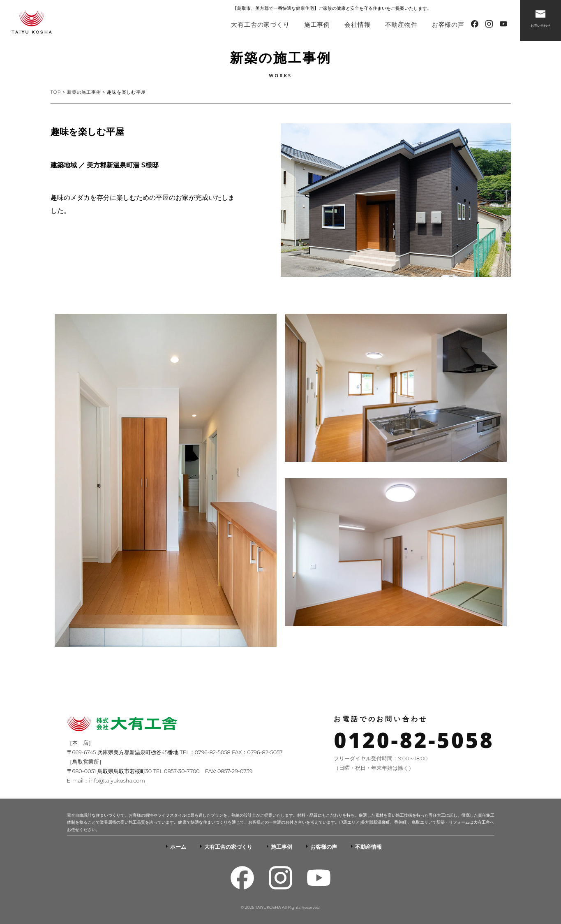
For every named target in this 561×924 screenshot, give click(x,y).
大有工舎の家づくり (260, 24)
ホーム (178, 847)
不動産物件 (401, 24)
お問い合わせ (540, 17)
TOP (56, 92)
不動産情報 (368, 847)
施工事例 (317, 24)
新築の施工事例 (84, 92)
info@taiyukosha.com (117, 781)
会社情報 (357, 24)
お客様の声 (448, 24)
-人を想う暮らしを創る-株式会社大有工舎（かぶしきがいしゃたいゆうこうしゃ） (32, 23)
